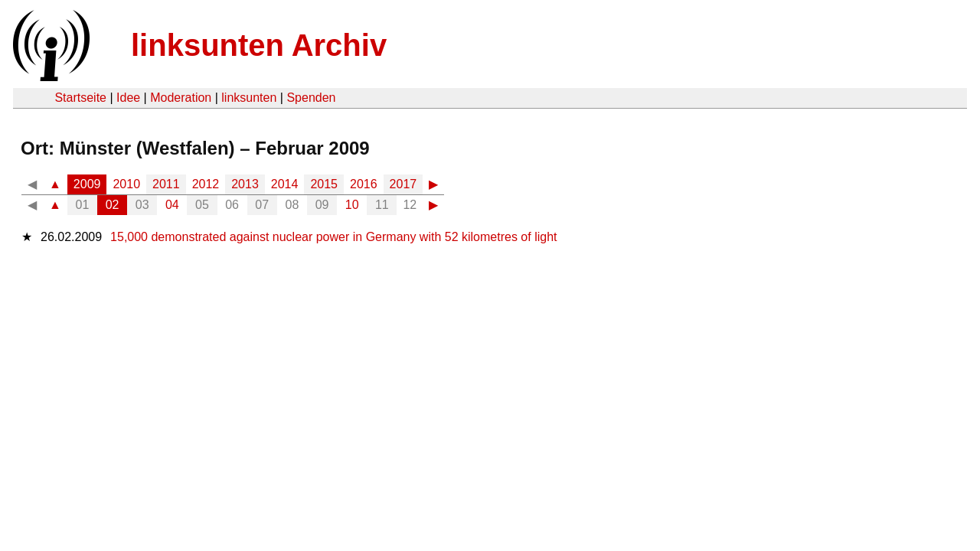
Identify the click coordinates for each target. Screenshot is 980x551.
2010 (126, 184)
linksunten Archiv (259, 45)
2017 (403, 184)
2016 (364, 184)
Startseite (80, 98)
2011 (166, 184)
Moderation (181, 98)
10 (352, 205)
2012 (206, 184)
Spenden (311, 98)
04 (172, 205)
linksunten (249, 98)
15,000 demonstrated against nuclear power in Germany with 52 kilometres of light (333, 237)
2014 (285, 184)
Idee (128, 98)
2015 (324, 184)
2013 (245, 184)
